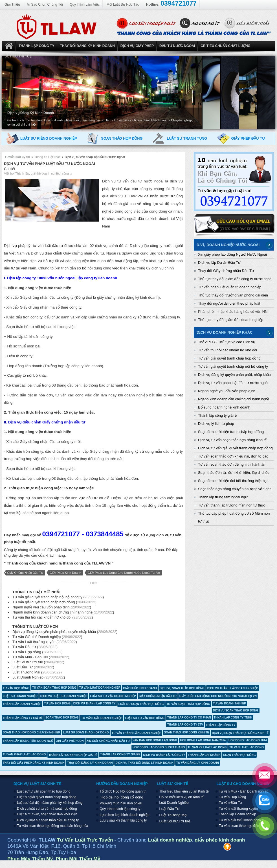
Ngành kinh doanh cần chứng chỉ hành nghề (234, 399)
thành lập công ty (221, 725)
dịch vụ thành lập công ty (164, 755)
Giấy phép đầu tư (248, 138)
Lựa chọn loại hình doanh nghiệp (124, 815)
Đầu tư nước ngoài (177, 46)
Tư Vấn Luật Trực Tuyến (86, 840)
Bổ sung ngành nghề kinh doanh (224, 407)
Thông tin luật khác (47, 157)
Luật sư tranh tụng (187, 138)
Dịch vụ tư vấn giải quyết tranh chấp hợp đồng (235, 448)
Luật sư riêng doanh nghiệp (49, 138)
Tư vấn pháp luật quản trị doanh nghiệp (230, 287)
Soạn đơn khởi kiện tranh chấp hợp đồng (231, 432)
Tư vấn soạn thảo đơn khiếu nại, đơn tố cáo (233, 456)
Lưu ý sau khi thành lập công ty (123, 820)
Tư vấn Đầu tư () (35, 647)
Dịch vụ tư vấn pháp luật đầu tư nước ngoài (50, 164)
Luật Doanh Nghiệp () (39, 677)
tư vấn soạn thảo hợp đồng (188, 704)
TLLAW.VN (101, 563)
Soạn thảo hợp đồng (122, 138)
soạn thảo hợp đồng (239, 755)
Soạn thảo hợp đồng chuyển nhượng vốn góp (235, 489)
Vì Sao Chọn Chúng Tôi (45, 5)
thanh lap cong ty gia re (120, 754)
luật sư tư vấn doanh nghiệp (113, 696)
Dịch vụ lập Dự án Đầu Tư (219, 263)
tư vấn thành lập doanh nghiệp (137, 733)
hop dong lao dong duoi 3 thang (159, 747)
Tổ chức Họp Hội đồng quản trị (123, 791)
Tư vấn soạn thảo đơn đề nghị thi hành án (232, 464)
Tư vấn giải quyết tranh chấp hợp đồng (229, 358)
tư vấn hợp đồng (16, 688)
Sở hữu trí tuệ (18, 56)
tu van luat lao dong (247, 747)
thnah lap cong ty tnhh (233, 718)
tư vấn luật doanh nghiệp (102, 718)
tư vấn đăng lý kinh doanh (198, 763)
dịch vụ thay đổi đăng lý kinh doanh (144, 763)
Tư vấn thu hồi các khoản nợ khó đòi (227, 350)
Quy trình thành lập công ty (120, 809)
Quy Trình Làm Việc (85, 5)
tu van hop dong (57, 703)
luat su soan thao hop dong (86, 732)
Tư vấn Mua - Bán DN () (41, 657)
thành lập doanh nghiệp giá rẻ (73, 755)
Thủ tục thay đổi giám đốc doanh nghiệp (231, 320)
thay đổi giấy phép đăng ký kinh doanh (34, 763)
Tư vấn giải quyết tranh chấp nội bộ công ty (233, 366)
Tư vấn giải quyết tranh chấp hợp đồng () (54, 602)
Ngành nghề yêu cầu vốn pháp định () (52, 607)
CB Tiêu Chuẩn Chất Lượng (226, 46)
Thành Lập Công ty (36, 46)
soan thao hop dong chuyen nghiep (31, 732)
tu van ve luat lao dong (207, 747)
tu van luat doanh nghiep (100, 688)
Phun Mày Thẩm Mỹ (30, 859)
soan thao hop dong (62, 718)
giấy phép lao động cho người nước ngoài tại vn (124, 573)
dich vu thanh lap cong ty (94, 703)
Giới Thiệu (12, 5)
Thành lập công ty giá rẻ (217, 415)
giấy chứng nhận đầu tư (25, 573)
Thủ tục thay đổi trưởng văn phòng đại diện (233, 295)
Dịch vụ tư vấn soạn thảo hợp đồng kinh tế (232, 440)
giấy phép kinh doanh (65, 573)
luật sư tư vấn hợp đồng (145, 718)
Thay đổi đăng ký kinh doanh (87, 46)
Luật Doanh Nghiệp (9, 46)
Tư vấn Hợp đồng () (38, 652)
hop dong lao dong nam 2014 (203, 740)
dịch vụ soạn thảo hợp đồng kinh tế (240, 733)
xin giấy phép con (70, 741)
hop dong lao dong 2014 (248, 740)
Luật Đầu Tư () (33, 667)
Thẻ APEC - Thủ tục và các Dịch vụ (227, 342)
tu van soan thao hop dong (54, 688)
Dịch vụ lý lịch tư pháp (216, 424)
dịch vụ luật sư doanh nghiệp (64, 696)
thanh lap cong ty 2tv (185, 725)
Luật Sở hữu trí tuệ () (38, 662)
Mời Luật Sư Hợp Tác (123, 5)
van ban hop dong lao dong (155, 740)
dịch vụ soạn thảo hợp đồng (182, 688)
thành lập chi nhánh (204, 755)
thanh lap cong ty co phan (189, 718)
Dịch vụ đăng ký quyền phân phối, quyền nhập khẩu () (65, 632)
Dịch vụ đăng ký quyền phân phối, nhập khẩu (234, 375)
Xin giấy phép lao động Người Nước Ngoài (232, 254)
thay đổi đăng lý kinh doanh (90, 763)
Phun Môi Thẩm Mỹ (78, 859)
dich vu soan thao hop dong (236, 710)
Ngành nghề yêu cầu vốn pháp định (227, 391)
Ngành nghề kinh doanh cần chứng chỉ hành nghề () (63, 612)
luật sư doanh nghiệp (20, 696)
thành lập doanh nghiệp (22, 704)
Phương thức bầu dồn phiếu (121, 803)
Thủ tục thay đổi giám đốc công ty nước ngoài (235, 279)
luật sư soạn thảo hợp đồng (141, 704)
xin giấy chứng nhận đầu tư (108, 741)
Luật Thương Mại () (37, 672)
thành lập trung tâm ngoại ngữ (28, 741)
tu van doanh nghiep (229, 703)
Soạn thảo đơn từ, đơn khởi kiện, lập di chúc (234, 473)
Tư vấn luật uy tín (17, 157)
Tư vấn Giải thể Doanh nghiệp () (47, 637)
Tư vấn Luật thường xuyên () (45, 642)
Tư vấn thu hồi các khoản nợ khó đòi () (53, 617)
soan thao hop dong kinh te (186, 732)
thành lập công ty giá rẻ (23, 718)
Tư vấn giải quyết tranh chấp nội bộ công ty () (58, 597)
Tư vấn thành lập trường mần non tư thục (232, 505)
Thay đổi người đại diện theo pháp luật (229, 303)
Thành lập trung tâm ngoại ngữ (223, 497)
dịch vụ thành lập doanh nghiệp (233, 688)
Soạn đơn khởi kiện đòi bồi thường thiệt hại (233, 481)
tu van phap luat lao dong (24, 754)
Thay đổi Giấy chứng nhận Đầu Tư (226, 271)
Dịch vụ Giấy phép (137, 46)
